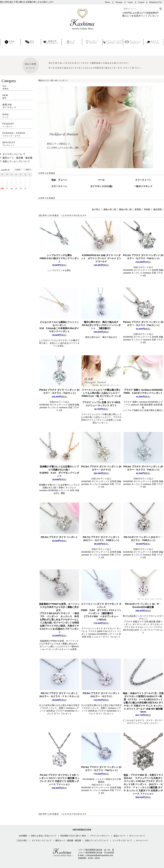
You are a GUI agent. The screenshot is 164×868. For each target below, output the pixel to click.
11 (81, 215)
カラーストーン (59, 186)
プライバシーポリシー (100, 836)
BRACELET (16, 144)
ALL (16, 87)
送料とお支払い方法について (44, 836)
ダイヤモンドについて (14, 154)
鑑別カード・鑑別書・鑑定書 (17, 158)
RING (16, 116)
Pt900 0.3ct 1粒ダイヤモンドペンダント (59, 258)
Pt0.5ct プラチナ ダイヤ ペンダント (59, 537)
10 (78, 215)
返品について (119, 836)
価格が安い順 (110, 209)
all (56, 80)
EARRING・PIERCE (16, 134)
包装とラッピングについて (16, 161)
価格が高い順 (125, 209)
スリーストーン (143, 180)
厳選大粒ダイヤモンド (10, 106)
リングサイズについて (122, 840)
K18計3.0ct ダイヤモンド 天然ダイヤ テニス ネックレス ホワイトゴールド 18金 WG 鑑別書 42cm (143, 702)
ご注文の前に (22, 840)
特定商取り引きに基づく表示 (73, 836)
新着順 (138, 209)
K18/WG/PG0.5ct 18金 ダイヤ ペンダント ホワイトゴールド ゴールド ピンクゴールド (101, 258)
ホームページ (142, 840)
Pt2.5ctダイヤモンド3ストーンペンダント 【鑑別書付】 (101, 325)
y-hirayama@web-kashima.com (99, 855)
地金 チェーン (59, 180)
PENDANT (16, 125)
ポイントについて (137, 836)
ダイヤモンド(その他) (101, 186)
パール (101, 180)
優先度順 (157, 209)
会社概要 (23, 836)
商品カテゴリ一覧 (46, 80)
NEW (16, 97)
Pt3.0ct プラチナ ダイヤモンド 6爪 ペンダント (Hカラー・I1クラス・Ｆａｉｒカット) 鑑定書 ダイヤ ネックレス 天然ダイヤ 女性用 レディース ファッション (143, 784)
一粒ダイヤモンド (143, 186)
